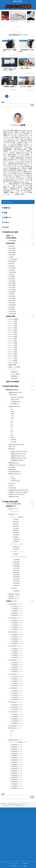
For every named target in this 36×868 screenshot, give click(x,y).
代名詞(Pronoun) (16, 402)
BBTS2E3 (16, 549)
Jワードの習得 (13, 341)
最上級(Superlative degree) (17, 494)
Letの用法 (12, 270)
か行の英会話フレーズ (15, 618)
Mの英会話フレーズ (17, 769)
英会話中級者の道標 (19, 386)
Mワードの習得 (13, 347)
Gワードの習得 (13, 334)
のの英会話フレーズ (17, 671)
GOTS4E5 (17, 570)
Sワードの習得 (13, 358)
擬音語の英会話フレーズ (16, 740)
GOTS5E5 (17, 573)
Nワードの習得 (13, 350)
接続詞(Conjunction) (15, 474)
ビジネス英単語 (16, 374)
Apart (13, 411)
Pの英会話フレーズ (17, 775)
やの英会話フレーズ (17, 705)
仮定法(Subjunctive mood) (16, 445)
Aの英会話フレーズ (17, 745)
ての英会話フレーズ (17, 655)
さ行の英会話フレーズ (15, 632)
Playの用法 (12, 277)
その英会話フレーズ (17, 643)
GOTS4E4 (17, 568)
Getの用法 (12, 246)
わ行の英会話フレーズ (15, 726)
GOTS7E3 (17, 581)
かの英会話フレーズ (17, 621)
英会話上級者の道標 (19, 501)
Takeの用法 (12, 255)
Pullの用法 (12, 279)
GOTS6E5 (17, 575)
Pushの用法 (12, 281)
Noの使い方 (12, 483)
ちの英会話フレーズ (17, 651)
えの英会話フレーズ (17, 613)
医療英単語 (14, 372)
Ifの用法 (11, 257)
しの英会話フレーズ (17, 637)
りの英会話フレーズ (17, 717)
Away (13, 414)
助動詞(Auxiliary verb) (15, 392)
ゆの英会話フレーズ (17, 707)
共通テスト (19, 217)
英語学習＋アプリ (14, 598)
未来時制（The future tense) (17, 465)
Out (12, 427)
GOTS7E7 (17, 586)
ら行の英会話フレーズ (15, 712)
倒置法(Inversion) (14, 497)
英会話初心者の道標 (19, 232)
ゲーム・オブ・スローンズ (19, 557)
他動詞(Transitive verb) (18, 456)
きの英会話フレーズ (17, 623)
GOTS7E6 (17, 584)
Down (13, 437)
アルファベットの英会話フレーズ (18, 742)
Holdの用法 (12, 296)
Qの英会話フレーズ (17, 777)
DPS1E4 (16, 524)
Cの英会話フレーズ (17, 749)
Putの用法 (12, 274)
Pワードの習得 (13, 354)
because (11, 486)
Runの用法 (12, 303)
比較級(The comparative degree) (18, 492)
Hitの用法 (11, 294)
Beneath (14, 440)
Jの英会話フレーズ (16, 764)
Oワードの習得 (13, 352)
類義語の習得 (12, 365)
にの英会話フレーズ (17, 665)
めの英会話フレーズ (17, 697)
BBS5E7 (16, 554)
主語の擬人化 (15, 404)
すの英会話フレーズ (17, 639)
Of (12, 420)
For (12, 416)
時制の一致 (12, 447)
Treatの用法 (12, 298)
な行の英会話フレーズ (15, 660)
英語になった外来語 (14, 367)
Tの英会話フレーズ (17, 784)
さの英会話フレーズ (17, 635)
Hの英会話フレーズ (17, 760)
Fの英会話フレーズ (17, 756)
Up (12, 435)
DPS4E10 (16, 535)
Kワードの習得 (13, 343)
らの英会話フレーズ (17, 714)
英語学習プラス (20, 506)
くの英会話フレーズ (17, 625)
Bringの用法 (12, 283)
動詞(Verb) (12, 449)
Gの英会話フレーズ (17, 758)
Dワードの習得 (13, 328)
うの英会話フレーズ (17, 611)
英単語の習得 (20, 316)
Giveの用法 (12, 250)
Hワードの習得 (13, 337)
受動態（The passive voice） (20, 452)
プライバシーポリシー (14, 863)
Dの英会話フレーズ (17, 751)
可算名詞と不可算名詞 (17, 397)
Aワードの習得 (13, 321)
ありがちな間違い (14, 319)
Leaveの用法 (12, 272)
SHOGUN (14, 588)
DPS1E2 (16, 520)
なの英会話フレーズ (17, 663)
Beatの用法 (12, 301)
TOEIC (19, 222)
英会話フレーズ (20, 601)
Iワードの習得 (13, 339)
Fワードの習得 (13, 332)
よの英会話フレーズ (17, 709)
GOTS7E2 (17, 579)
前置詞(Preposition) (14, 407)
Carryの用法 (12, 312)
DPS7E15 (16, 539)
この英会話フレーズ (17, 629)
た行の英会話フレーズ (15, 646)
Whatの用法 (12, 261)
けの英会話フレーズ (17, 627)
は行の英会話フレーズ (15, 674)
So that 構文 (12, 488)
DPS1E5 (16, 526)
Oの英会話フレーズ (17, 773)
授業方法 (19, 208)
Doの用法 (11, 264)
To (12, 433)
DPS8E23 (16, 541)
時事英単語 (14, 376)
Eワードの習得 (13, 330)
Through (14, 442)
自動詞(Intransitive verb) (18, 454)
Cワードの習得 (13, 326)
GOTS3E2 (17, 560)
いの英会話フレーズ (17, 609)
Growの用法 (12, 290)
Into (12, 431)
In (12, 429)
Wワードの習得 (13, 363)
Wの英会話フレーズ (17, 788)
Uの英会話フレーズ (17, 786)
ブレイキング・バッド (17, 552)
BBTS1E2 (16, 547)
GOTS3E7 (17, 564)
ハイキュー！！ (16, 512)
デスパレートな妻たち (17, 517)
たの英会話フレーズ (17, 649)
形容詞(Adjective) (14, 463)
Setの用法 (12, 307)
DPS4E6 (16, 533)
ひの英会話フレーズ (17, 679)
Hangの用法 (12, 292)
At (12, 409)
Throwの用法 (12, 305)
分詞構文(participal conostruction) (19, 490)
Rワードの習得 (13, 356)
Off (12, 422)
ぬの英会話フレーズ (17, 667)
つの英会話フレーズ (17, 653)
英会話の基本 (20, 243)
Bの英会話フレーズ (17, 747)
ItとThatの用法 (13, 259)
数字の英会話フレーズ (15, 728)
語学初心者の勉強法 (20, 382)
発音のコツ (20, 236)
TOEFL (19, 227)
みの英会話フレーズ (17, 693)
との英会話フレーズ (17, 657)
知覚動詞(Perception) (17, 460)
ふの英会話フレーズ (17, 681)
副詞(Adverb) (13, 469)
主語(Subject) (13, 395)
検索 (3, 102)
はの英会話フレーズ (17, 677)
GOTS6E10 (17, 577)
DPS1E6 (16, 528)
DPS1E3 (16, 522)
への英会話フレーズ (17, 683)
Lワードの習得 (13, 345)
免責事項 (25, 863)
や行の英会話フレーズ (15, 702)
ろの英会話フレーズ (17, 723)
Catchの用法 (12, 314)
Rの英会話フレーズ (17, 780)
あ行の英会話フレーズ (15, 604)
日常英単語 (14, 378)
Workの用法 (12, 285)
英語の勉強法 (12, 241)
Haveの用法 (12, 248)
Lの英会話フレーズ (17, 766)
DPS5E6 (16, 537)
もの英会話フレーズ (17, 699)
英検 (19, 213)
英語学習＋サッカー (14, 596)
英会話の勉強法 (20, 238)
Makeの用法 (12, 253)
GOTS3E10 (17, 566)
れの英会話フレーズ (17, 721)
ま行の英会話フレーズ (15, 688)
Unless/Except (15, 481)
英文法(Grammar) (20, 390)
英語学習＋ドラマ (14, 514)
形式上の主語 (15, 400)
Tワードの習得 (13, 361)
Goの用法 (11, 266)
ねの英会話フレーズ (17, 669)
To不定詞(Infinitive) (14, 472)
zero (12, 731)
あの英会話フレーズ (17, 607)
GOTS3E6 (17, 562)
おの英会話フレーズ (17, 615)
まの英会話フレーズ (17, 691)
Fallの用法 (12, 309)
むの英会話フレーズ (17, 695)
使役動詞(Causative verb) (19, 458)
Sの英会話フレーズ (17, 782)
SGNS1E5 (17, 591)
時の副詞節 (12, 467)
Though (13, 479)
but (12, 476)
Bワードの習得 (13, 323)
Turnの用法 (12, 288)
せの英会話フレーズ (17, 641)
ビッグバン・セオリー (17, 544)
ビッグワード (12, 369)
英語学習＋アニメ (14, 509)
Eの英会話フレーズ (17, 753)
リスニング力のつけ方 (20, 504)
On (12, 424)
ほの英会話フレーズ (17, 686)
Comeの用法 (12, 268)
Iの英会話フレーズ (16, 762)
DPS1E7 (16, 530)
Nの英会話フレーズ (17, 771)
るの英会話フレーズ (17, 719)
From (13, 418)
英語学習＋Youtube (14, 594)
